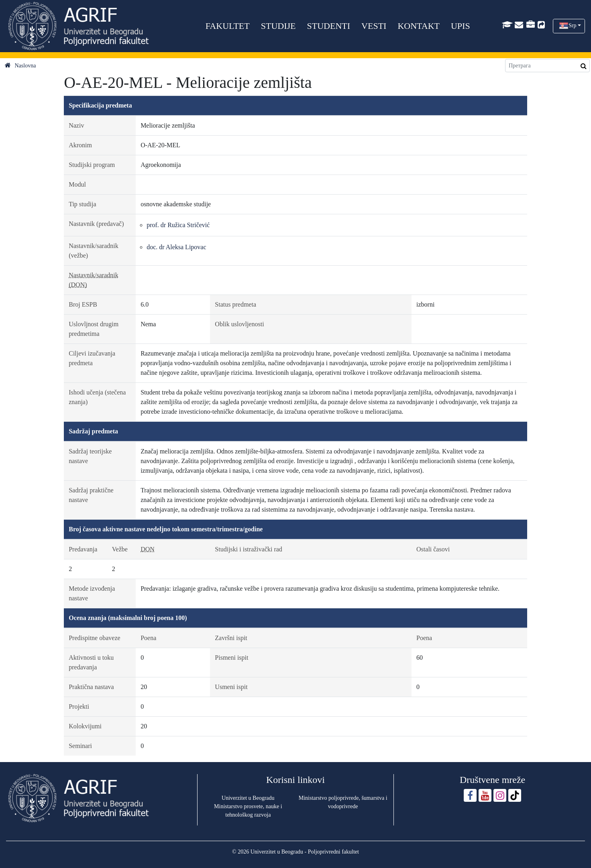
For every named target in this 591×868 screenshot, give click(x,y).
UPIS (461, 26)
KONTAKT (419, 26)
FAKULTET (228, 26)
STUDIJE (278, 26)
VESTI (374, 26)
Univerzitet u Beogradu (248, 798)
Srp (572, 25)
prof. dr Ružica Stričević (178, 225)
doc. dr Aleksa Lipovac (176, 247)
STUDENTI (329, 26)
